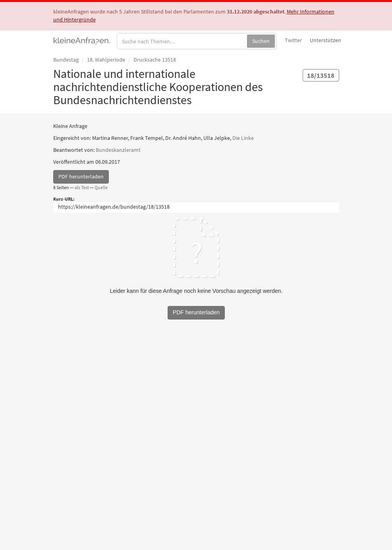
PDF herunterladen (81, 176)
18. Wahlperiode (106, 60)
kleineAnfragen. (82, 40)
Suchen (261, 41)
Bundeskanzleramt (118, 150)
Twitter (293, 40)
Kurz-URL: (64, 199)
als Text (82, 187)
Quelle (101, 187)
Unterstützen (325, 40)
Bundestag (66, 60)
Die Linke (243, 138)
